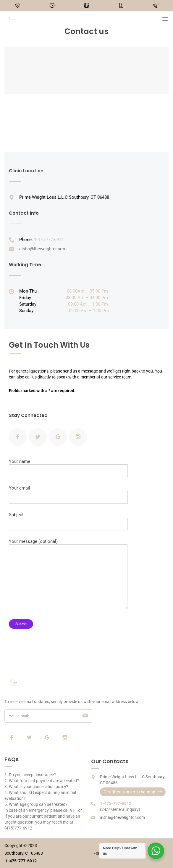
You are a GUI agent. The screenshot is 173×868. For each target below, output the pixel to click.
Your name (68, 468)
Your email (68, 495)
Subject (68, 521)
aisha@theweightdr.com (43, 249)
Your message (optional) (68, 574)
